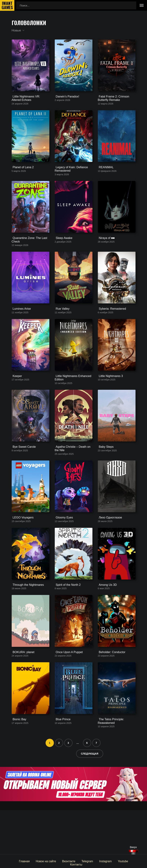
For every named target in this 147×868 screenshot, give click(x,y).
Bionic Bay (18, 764)
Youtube (113, 861)
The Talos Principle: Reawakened (110, 765)
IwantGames (7, 5)
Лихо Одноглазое (109, 548)
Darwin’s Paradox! (66, 101)
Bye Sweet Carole (22, 473)
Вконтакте (60, 861)
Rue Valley (61, 326)
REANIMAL (105, 176)
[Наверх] (133, 852)
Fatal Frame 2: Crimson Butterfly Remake (112, 103)
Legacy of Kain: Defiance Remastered (70, 178)
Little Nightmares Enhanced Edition (71, 400)
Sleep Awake (62, 251)
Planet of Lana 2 (21, 176)
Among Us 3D (106, 620)
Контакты (129, 861)
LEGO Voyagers (21, 548)
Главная (17, 861)
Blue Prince (62, 764)
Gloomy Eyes (63, 548)
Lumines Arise (20, 326)
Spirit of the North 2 (66, 620)
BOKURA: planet (22, 692)
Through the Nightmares (26, 620)
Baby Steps (105, 473)
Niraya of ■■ (105, 251)
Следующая (90, 798)
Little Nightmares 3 (109, 398)
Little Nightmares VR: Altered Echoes (29, 103)
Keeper (16, 398)
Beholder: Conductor (110, 692)
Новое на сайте (38, 861)
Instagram (96, 861)
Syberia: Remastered (110, 326)
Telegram (78, 861)
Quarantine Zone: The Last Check (28, 253)
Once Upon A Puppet (67, 692)
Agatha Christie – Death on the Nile (73, 475)
